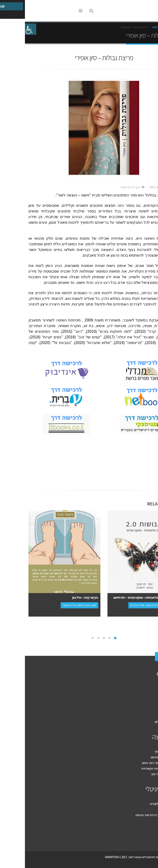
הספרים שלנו (134, 27)
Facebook (150, 470)
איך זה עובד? (147, 688)
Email (140, 470)
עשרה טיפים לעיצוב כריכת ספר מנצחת (132, 815)
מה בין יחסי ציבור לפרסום (140, 757)
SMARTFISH (87, 857)
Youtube (142, 838)
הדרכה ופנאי (103, 187)
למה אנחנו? (148, 694)
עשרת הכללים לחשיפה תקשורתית (135, 768)
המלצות (150, 711)
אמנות (145, 452)
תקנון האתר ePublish (142, 722)
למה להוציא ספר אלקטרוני (140, 804)
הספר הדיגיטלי (138, 789)
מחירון (151, 705)
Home (150, 27)
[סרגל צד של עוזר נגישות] (6, 29)
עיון (113, 187)
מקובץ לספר (147, 809)
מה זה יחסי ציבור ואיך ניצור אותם (136, 763)
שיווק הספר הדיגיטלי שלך (140, 774)
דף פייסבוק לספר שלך (142, 752)
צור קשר (142, 657)
